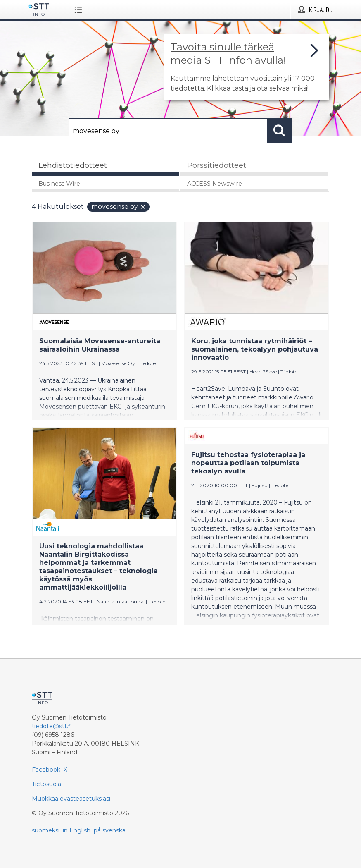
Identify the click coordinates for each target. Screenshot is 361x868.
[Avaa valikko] (80, 10)
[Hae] (168, 131)
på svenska (110, 830)
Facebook (46, 770)
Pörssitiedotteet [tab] (217, 165)
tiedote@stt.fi (52, 726)
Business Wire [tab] (59, 184)
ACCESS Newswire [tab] (215, 184)
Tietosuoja (46, 784)
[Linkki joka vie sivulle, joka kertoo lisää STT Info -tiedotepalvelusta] (247, 67)
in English (77, 830)
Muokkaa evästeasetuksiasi (71, 799)
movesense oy (119, 207)
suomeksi (46, 830)
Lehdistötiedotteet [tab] (73, 165)
